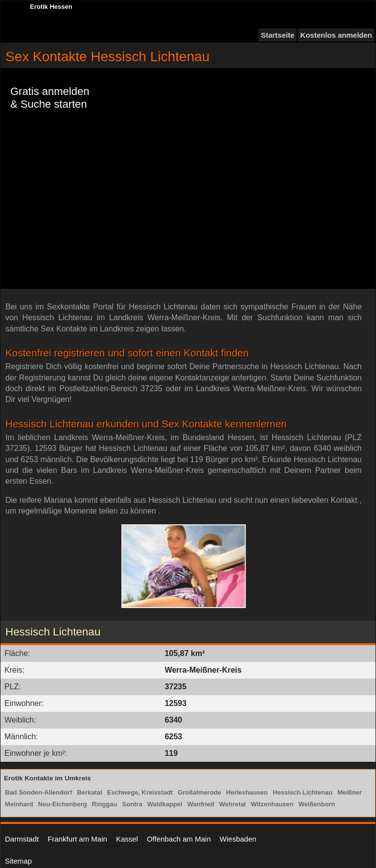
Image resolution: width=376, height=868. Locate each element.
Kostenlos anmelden (336, 35)
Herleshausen (247, 792)
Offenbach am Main (179, 839)
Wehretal (233, 804)
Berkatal (89, 792)
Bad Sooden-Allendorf (38, 792)
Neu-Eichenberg (63, 804)
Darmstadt (22, 839)
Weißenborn (317, 804)
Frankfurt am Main (77, 839)
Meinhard (19, 804)
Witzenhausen (272, 804)
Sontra (132, 804)
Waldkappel (165, 804)
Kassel (127, 839)
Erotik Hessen (51, 7)
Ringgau (104, 804)
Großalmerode (200, 792)
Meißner (350, 792)
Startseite (278, 35)
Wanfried (200, 804)
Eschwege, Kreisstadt (140, 792)
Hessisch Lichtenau (303, 792)
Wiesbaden (238, 839)
